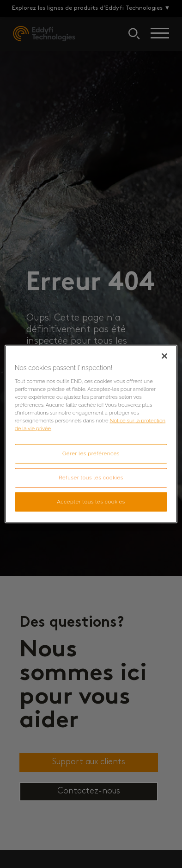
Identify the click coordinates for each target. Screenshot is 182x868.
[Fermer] (164, 356)
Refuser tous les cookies (91, 478)
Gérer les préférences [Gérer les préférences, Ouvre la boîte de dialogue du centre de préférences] (91, 453)
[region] (91, 434)
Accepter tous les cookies (91, 501)
